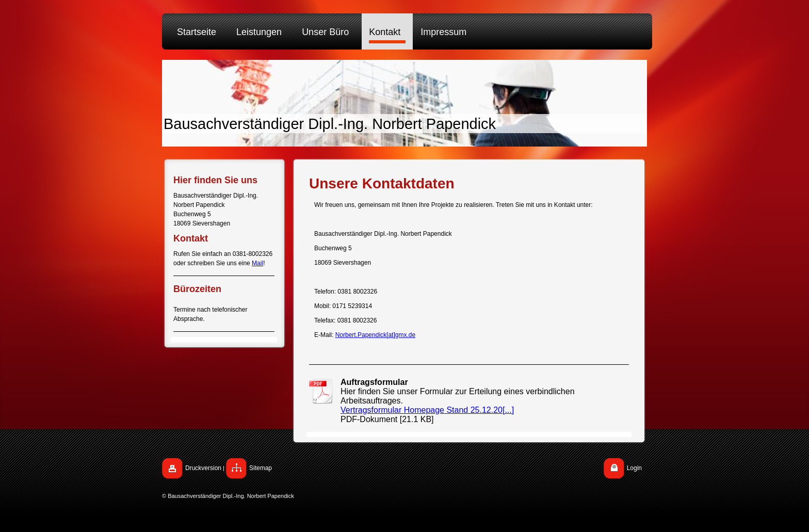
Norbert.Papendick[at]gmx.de (375, 335)
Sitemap (261, 468)
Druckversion (203, 468)
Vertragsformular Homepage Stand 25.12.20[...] (427, 410)
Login (634, 468)
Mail (257, 263)
